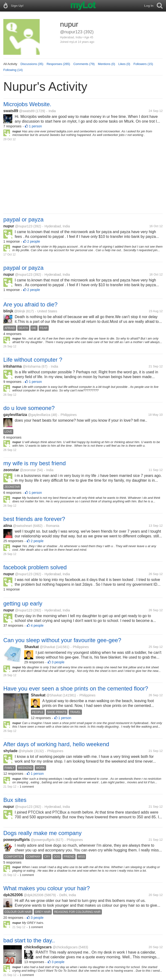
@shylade (26, 751)
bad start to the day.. (29, 940)
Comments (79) (84, 64)
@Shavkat (47, 647)
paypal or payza (23, 219)
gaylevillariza (15, 415)
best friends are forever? (34, 519)
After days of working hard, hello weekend (56, 744)
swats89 (11, 111)
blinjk (8, 311)
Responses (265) (58, 64)
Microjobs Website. (27, 104)
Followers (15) (143, 64)
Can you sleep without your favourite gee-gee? (62, 640)
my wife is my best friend (35, 463)
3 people (58, 662)
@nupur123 (24, 226)
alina (8, 526)
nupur (9, 226)
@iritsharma (32, 366)
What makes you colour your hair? (47, 888)
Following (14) (13, 70)
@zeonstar (28, 470)
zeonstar (11, 470)
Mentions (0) (106, 64)
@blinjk (20, 311)
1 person (35, 126)
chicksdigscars (38, 947)
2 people (34, 241)
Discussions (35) (32, 64)
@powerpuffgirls (43, 840)
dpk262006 (13, 895)
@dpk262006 (34, 895)
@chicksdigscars (65, 947)
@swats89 (27, 111)
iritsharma (12, 366)
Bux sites (15, 800)
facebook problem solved (35, 567)
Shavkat (31, 647)
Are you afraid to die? (30, 304)
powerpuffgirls (17, 840)
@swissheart (22, 526)
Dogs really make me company (42, 833)
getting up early (23, 603)
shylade (10, 751)
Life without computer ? (33, 360)
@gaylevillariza (39, 415)
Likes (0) (124, 64)
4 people (37, 625)
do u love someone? (29, 408)
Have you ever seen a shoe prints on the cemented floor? (76, 688)
